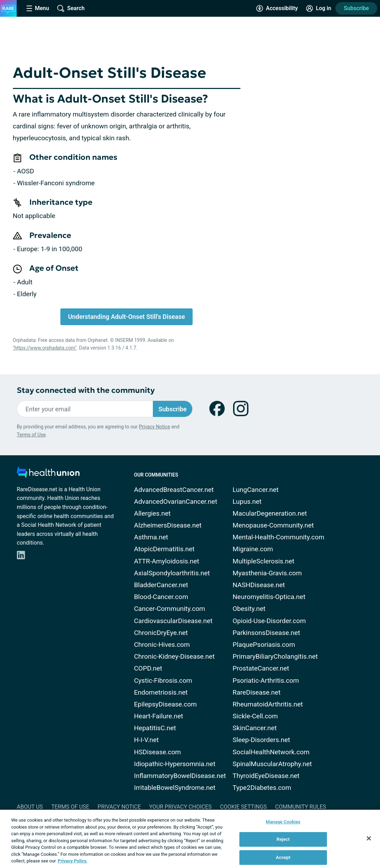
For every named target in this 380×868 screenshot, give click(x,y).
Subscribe (356, 8)
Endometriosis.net (161, 692)
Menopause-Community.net (273, 525)
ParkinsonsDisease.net (266, 633)
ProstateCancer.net (261, 668)
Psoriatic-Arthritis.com (266, 680)
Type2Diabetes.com (262, 788)
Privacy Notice (154, 427)
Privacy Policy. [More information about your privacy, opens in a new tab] (72, 861)
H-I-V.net (146, 740)
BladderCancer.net (161, 585)
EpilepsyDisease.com (165, 704)
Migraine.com (253, 549)
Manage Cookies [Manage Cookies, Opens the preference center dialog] (283, 822)
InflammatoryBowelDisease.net (180, 776)
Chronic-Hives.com (162, 645)
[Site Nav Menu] (38, 8)
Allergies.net (152, 513)
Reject (283, 839)
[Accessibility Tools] (277, 8)
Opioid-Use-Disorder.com (269, 621)
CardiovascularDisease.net (173, 621)
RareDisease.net (257, 692)
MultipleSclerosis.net (264, 561)
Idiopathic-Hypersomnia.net (175, 764)
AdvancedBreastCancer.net (174, 490)
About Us (30, 807)
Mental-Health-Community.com (279, 537)
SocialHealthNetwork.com (271, 752)
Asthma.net (151, 537)
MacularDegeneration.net (270, 513)
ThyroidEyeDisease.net (266, 776)
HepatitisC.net (155, 728)
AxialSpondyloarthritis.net (172, 573)
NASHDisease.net (259, 585)
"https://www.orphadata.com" (45, 348)
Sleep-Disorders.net (262, 740)
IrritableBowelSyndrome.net (175, 788)
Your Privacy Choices (180, 807)
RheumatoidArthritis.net (268, 704)
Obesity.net (249, 609)
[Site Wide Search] (71, 8)
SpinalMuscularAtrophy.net (272, 764)
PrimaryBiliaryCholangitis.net (275, 656)
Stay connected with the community (86, 390)
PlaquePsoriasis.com (264, 645)
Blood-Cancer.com (161, 597)
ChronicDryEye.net (161, 633)
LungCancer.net (256, 490)
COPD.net (148, 668)
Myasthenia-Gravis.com (267, 573)
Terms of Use (31, 435)
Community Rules (301, 807)
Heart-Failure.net (159, 716)
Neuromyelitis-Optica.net (269, 597)
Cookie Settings (244, 807)
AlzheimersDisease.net (168, 525)
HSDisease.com (157, 752)
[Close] (369, 838)
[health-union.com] (48, 474)
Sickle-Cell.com (255, 716)
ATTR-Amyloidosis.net (167, 561)
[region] (190, 839)
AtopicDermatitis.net (164, 549)
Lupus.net (247, 502)
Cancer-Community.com (170, 609)
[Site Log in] (319, 8)
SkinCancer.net (255, 728)
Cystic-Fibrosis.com (163, 680)
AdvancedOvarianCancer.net (176, 502)
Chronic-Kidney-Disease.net (174, 656)
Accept (283, 857)
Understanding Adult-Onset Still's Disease (126, 317)
